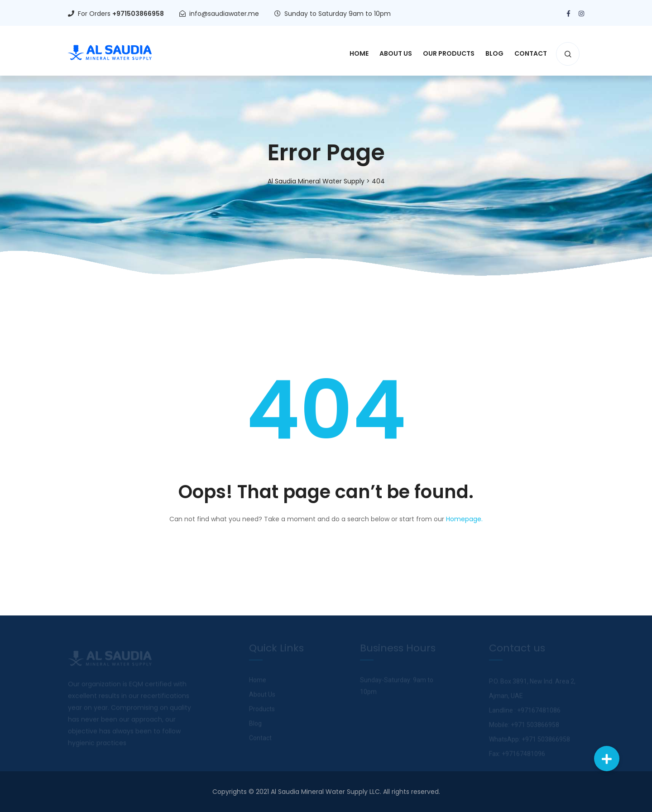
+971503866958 (138, 14)
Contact (531, 53)
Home (359, 53)
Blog (494, 53)
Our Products (449, 53)
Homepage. (464, 519)
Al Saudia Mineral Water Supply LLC (325, 792)
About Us (396, 53)
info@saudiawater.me (224, 14)
